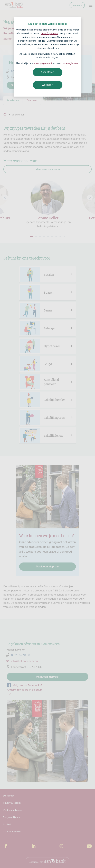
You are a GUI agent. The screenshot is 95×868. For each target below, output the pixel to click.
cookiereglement (69, 63)
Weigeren (47, 85)
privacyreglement (43, 63)
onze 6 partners (49, 33)
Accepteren (47, 72)
